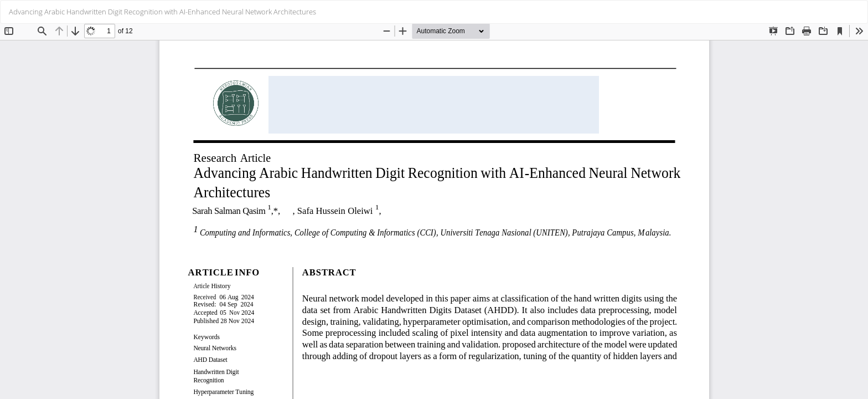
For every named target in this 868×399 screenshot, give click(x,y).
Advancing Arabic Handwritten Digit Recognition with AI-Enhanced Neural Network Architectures (162, 12)
